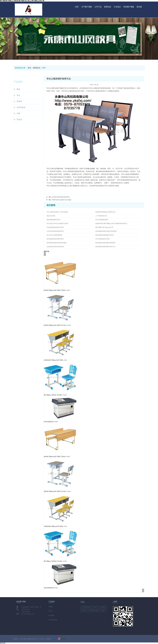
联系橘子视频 (129, 7)
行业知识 (117, 7)
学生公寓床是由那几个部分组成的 (57, 212)
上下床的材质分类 (101, 216)
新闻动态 (108, 7)
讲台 (18, 95)
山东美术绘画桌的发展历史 (61, 197)
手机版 (63, 639)
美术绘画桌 (21, 107)
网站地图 (3, 643)
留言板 (139, 7)
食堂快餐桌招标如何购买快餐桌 (57, 243)
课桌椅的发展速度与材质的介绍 (105, 212)
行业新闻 (84, 611)
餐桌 (18, 89)
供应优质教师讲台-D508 (51, 422)
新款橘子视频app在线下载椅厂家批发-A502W (57, 290)
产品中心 (95, 607)
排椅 (18, 113)
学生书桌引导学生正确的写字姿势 (57, 223)
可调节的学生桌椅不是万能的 (61, 200)
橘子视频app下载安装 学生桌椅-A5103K (55, 395)
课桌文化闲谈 (51, 216)
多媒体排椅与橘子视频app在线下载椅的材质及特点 (111, 223)
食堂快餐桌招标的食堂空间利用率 (106, 231)
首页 (77, 7)
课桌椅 (19, 101)
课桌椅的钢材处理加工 (54, 220)
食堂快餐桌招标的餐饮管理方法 (105, 247)
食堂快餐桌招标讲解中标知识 (105, 235)
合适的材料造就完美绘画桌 (55, 247)
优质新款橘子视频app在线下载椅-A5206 (55, 360)
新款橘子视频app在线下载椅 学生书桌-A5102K (57, 325)
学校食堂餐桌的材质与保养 (55, 227)
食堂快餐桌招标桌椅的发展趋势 (105, 243)
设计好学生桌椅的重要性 (54, 235)
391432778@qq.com (28, 614)
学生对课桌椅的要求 (102, 220)
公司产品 (98, 7)
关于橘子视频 (87, 7)
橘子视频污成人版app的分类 (104, 227)
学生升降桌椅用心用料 (102, 239)
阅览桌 (19, 119)
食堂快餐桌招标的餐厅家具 (55, 239)
